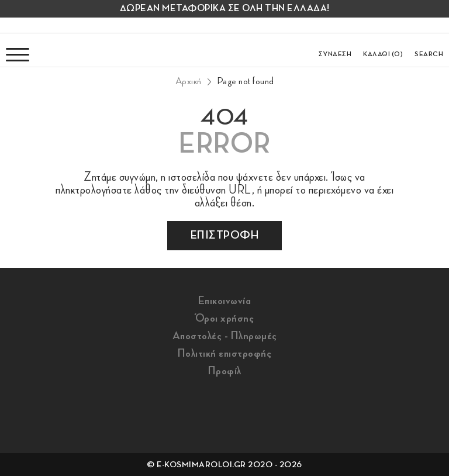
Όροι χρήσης (225, 318)
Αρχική (189, 81)
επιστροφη (225, 235)
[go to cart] (383, 50)
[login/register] (335, 50)
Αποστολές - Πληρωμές (225, 336)
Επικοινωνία (225, 301)
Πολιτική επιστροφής (225, 353)
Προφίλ (225, 371)
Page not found (246, 81)
